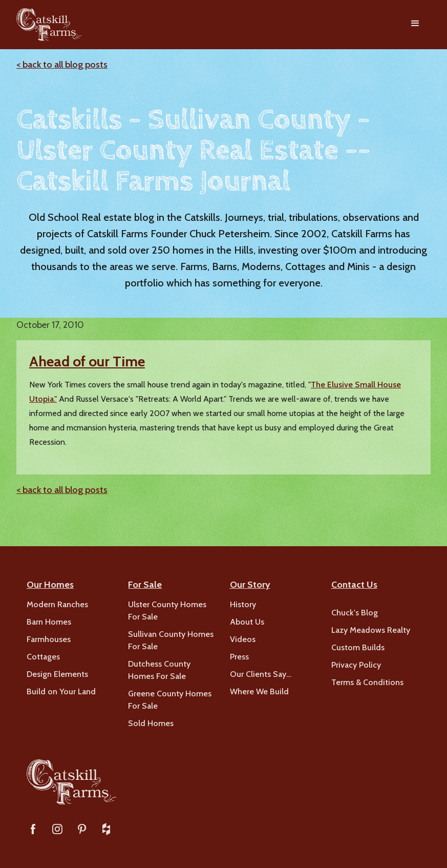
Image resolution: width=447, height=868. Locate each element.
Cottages (43, 657)
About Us (247, 622)
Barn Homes (49, 622)
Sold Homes (151, 723)
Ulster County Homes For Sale (167, 611)
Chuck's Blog (355, 613)
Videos (243, 639)
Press (239, 657)
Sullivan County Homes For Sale (171, 640)
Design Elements (57, 674)
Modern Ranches (57, 604)
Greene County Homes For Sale (170, 700)
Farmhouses (49, 639)
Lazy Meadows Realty (371, 630)
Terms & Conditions (367, 682)
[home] (49, 25)
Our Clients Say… (261, 674)
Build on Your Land (61, 691)
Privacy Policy (356, 665)
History (243, 604)
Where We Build (259, 691)
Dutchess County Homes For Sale (159, 670)
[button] (415, 25)
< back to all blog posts (62, 65)
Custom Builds (358, 647)
